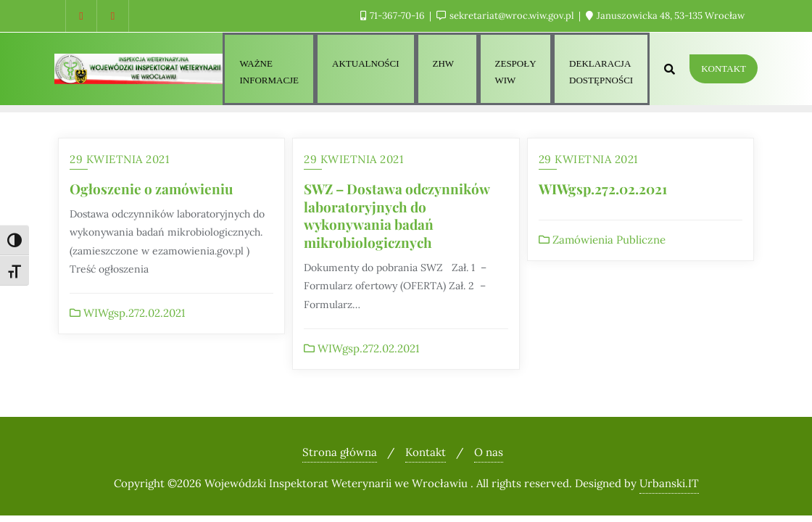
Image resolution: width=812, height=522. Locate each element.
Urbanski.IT (669, 483)
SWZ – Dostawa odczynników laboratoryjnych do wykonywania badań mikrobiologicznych (397, 215)
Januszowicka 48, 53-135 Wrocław (665, 16)
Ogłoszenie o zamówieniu (152, 188)
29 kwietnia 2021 (119, 159)
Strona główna (340, 452)
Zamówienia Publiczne (602, 240)
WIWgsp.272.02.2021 (127, 313)
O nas (489, 452)
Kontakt (724, 69)
